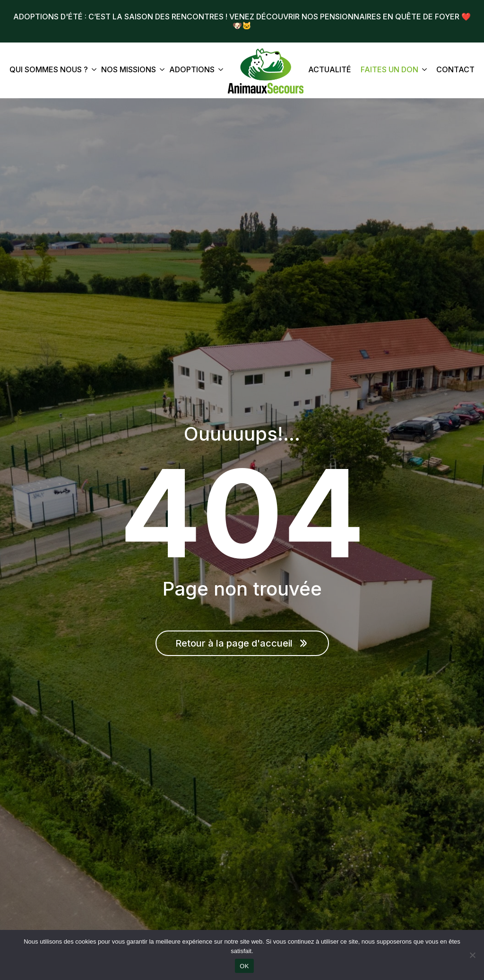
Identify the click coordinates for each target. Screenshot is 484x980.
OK (244, 966)
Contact (455, 70)
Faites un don (389, 70)
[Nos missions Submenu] (160, 71)
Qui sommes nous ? (49, 70)
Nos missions (129, 70)
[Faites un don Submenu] (423, 71)
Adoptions (192, 70)
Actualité (330, 70)
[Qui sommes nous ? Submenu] (92, 71)
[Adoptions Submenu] (219, 71)
